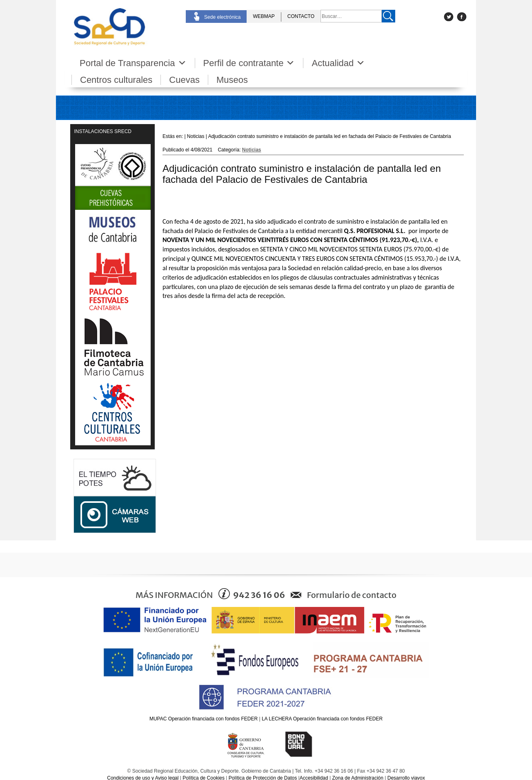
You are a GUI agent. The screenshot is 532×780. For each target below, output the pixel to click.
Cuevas (184, 80)
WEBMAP (264, 16)
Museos (232, 80)
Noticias (252, 150)
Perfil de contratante (249, 63)
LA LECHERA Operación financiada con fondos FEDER (322, 719)
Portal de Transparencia (133, 63)
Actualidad (338, 63)
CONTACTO (301, 16)
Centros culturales (116, 80)
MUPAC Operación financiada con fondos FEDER (204, 719)
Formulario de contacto (352, 595)
